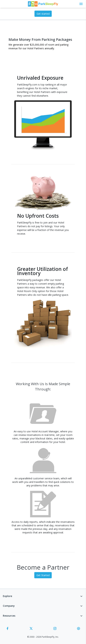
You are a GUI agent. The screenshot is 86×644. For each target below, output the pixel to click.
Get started (43, 14)
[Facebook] (7, 629)
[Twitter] (31, 629)
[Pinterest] (79, 629)
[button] (43, 597)
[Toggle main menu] (81, 4)
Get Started (43, 575)
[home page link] (43, 4)
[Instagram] (55, 629)
